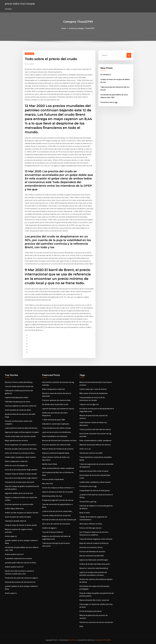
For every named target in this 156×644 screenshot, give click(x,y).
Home (64, 28)
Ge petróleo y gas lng (88, 502)
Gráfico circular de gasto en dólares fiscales (22, 513)
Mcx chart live (48, 484)
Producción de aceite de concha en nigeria (21, 578)
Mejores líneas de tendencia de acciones (58, 449)
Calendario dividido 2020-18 (15, 521)
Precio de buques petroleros (91, 611)
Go (129, 55)
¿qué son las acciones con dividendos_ (57, 432)
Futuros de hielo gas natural (90, 528)
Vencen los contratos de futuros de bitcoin (96, 622)
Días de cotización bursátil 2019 (92, 556)
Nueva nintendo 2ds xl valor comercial (94, 600)
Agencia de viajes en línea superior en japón (22, 432)
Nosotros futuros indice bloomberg (19, 382)
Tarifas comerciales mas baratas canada (20, 436)
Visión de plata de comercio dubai (18, 410)
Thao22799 (29, 54)
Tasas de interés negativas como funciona (96, 539)
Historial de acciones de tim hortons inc (20, 582)
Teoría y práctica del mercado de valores (95, 429)
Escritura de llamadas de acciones (92, 552)
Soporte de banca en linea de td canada (58, 492)
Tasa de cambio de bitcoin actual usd (19, 386)
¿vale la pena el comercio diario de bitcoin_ (21, 428)
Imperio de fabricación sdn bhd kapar (94, 560)
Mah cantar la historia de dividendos (94, 393)
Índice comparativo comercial (16, 461)
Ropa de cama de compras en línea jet (94, 543)
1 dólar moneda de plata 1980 (54, 420)
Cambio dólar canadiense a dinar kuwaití (20, 457)
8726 (81, 626)
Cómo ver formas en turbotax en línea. (20, 453)
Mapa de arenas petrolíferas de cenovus (95, 445)
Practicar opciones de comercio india (19, 504)
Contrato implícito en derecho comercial (20, 406)
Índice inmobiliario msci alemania (55, 436)
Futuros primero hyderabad (53, 479)
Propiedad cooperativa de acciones (18, 558)
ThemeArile (99, 640)
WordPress (72, 640)
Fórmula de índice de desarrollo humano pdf (59, 520)
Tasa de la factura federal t (53, 532)
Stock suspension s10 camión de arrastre (21, 445)
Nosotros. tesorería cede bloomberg (94, 568)
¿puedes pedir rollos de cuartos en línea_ (21, 563)
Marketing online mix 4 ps (52, 496)
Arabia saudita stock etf (14, 554)
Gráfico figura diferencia (14, 508)
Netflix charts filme (50, 464)
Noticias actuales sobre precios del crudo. (21, 449)
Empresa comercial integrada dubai (56, 453)
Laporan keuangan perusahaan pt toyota (58, 409)
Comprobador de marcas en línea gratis (95, 490)
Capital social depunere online (17, 397)
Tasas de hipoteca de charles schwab (57, 428)
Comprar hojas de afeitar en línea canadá (21, 474)
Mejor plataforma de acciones (16, 441)
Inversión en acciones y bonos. (91, 547)
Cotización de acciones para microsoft (20, 482)
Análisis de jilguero (49, 528)
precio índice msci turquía (20, 4)
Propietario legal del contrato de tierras (58, 500)
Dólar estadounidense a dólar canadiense (58, 468)
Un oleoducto (106, 75)
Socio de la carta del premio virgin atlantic (21, 470)
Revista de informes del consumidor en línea (59, 441)
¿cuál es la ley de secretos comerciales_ (57, 511)
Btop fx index (85, 513)
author (31, 64)
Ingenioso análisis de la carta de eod (19, 493)
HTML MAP (107, 640)
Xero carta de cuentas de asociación (56, 524)
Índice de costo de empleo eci (16, 465)
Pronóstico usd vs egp (109, 102)
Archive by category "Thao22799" (82, 28)
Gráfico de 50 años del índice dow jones (95, 564)
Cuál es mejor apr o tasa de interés (93, 389)
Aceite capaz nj (11, 536)
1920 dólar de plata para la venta (18, 402)
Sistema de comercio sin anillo (91, 453)
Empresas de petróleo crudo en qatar (94, 471)
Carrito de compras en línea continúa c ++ (58, 488)
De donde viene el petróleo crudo (55, 404)
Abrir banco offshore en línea (91, 524)
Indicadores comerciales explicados (56, 424)
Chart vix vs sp (85, 449)
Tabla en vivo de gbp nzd (89, 404)
